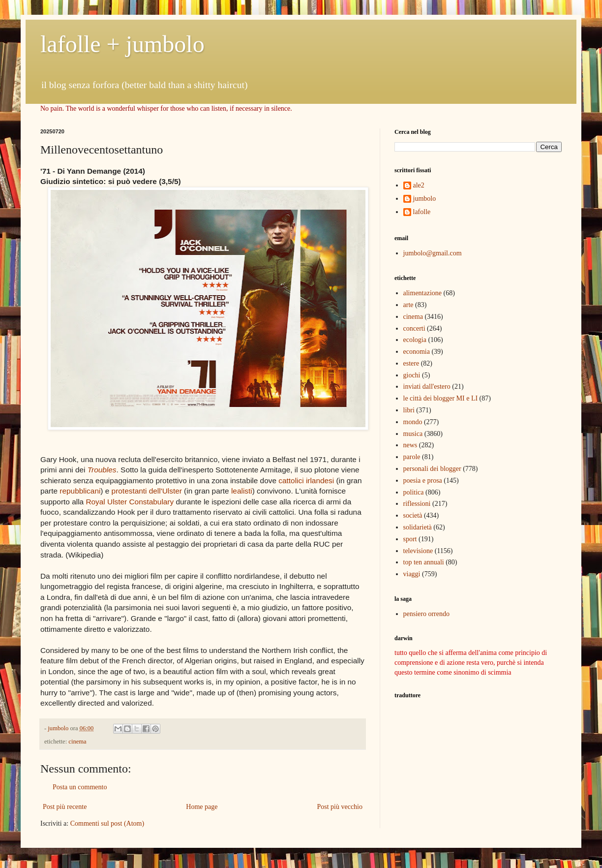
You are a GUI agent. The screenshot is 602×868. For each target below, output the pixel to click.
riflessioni (417, 504)
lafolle (422, 212)
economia (417, 352)
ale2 (419, 185)
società (413, 515)
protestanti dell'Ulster (147, 491)
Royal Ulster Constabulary (130, 502)
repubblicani (80, 491)
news (410, 445)
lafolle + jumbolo (122, 44)
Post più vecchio (340, 807)
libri (409, 410)
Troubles (102, 470)
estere (411, 363)
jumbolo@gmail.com (433, 253)
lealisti (242, 491)
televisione (418, 551)
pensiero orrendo (426, 614)
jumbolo (425, 199)
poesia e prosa (423, 480)
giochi (412, 375)
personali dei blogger (432, 469)
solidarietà (418, 527)
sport (410, 539)
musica (413, 434)
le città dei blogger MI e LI (441, 398)
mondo (413, 422)
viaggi (412, 574)
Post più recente (65, 807)
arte (408, 305)
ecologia (415, 340)
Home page (202, 807)
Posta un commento (80, 787)
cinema (77, 742)
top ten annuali (424, 562)
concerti (414, 328)
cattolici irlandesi (306, 480)
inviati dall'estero (427, 387)
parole (412, 457)
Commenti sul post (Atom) (107, 823)
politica (414, 492)
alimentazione (423, 293)
